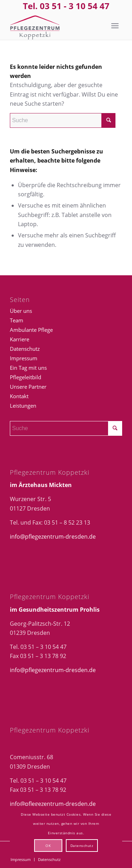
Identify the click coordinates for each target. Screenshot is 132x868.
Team (17, 320)
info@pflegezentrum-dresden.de (53, 537)
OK (48, 846)
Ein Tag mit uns (28, 368)
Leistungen (23, 406)
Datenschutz (25, 349)
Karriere (20, 339)
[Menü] (115, 26)
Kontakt (19, 396)
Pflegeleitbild (26, 377)
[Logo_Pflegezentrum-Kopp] (55, 26)
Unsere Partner (28, 387)
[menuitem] (115, 26)
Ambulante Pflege (31, 330)
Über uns (21, 311)
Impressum (24, 358)
